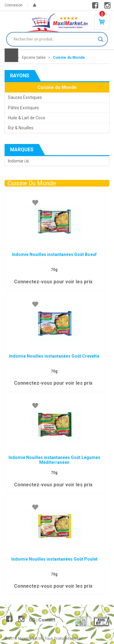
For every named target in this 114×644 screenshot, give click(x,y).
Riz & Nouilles (21, 128)
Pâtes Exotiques (23, 108)
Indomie (16, 161)
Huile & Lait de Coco (27, 118)
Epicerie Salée (34, 58)
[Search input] (54, 39)
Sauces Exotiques (25, 97)
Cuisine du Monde (57, 87)
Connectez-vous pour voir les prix (53, 282)
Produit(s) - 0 (102, 14)
